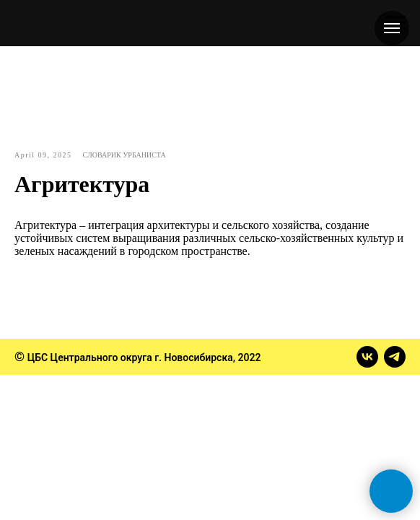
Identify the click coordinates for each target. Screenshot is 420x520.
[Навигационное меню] (392, 28)
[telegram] (395, 357)
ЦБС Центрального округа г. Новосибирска (130, 357)
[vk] (367, 357)
